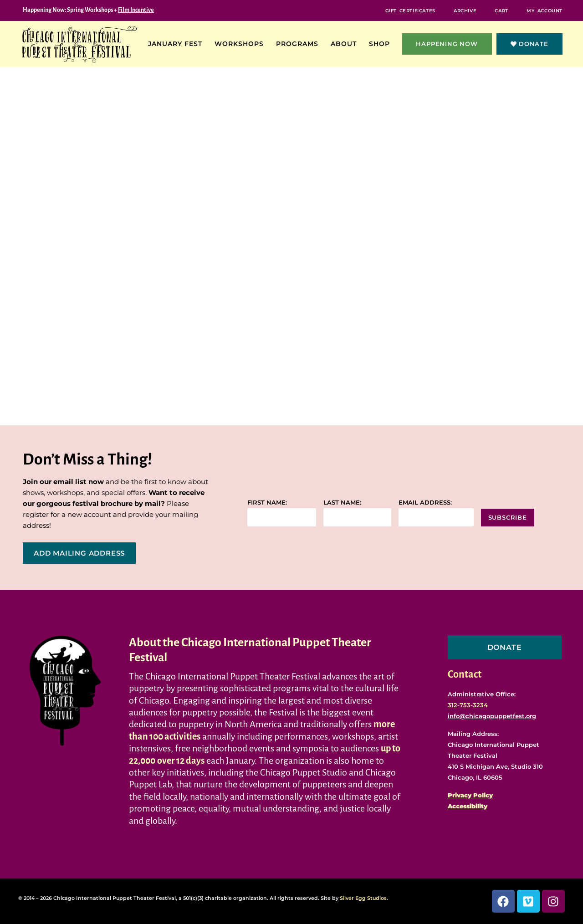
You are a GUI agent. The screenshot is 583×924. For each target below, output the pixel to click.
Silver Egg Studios (363, 898)
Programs (299, 44)
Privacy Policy (470, 795)
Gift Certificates (407, 10)
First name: (267, 503)
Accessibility (468, 806)
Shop (382, 44)
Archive (463, 10)
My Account (544, 10)
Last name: (342, 503)
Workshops (241, 44)
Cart (500, 10)
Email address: (425, 503)
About (346, 44)
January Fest (177, 44)
